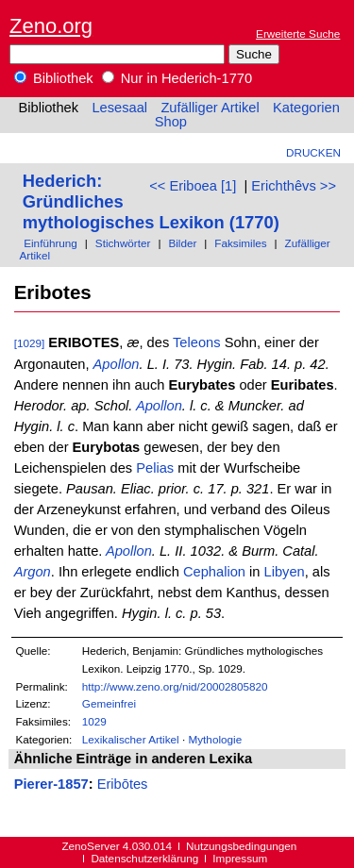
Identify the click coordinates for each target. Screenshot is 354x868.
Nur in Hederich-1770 (177, 78)
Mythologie (215, 739)
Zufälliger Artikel (210, 108)
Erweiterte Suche (298, 33)
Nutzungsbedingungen (241, 846)
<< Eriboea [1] (193, 186)
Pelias (155, 468)
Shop (171, 122)
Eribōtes (123, 784)
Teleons (197, 342)
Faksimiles (240, 243)
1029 (94, 721)
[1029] (30, 343)
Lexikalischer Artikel (131, 739)
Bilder (182, 243)
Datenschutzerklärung (144, 858)
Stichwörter (123, 243)
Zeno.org (51, 26)
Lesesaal (119, 108)
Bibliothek (54, 78)
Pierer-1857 (51, 784)
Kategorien (306, 108)
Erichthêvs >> (294, 186)
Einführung (51, 243)
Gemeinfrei (109, 703)
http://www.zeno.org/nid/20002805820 (175, 686)
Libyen (285, 572)
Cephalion (214, 572)
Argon (33, 572)
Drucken (313, 152)
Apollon (117, 364)
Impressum (240, 858)
